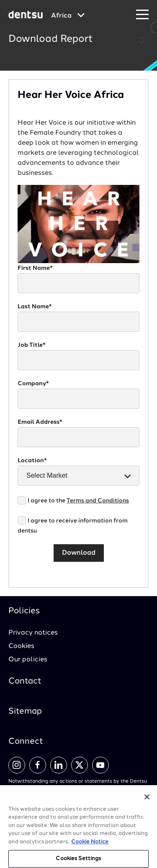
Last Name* (35, 307)
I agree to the (78, 501)
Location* (32, 461)
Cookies (21, 646)
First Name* (35, 268)
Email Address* (40, 422)
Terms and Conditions (98, 501)
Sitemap (25, 712)
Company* (33, 384)
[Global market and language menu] (68, 16)
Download (79, 553)
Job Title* (32, 345)
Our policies (28, 660)
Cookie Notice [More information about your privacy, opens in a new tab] (90, 846)
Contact (25, 681)
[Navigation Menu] (142, 15)
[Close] (147, 801)
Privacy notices (33, 633)
